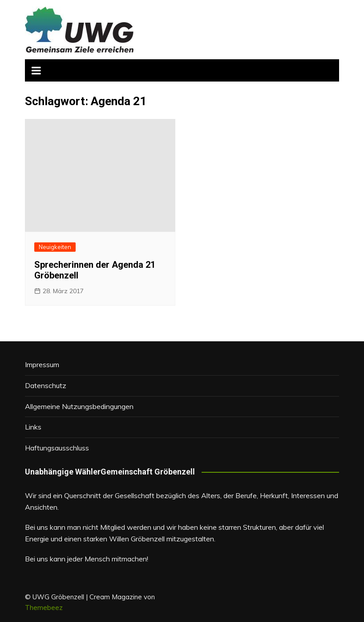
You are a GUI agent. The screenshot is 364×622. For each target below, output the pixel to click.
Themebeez (44, 608)
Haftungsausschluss (57, 448)
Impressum (42, 364)
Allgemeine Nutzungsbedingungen (79, 406)
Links (33, 427)
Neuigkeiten (55, 247)
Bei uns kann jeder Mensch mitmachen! (87, 559)
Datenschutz (46, 385)
